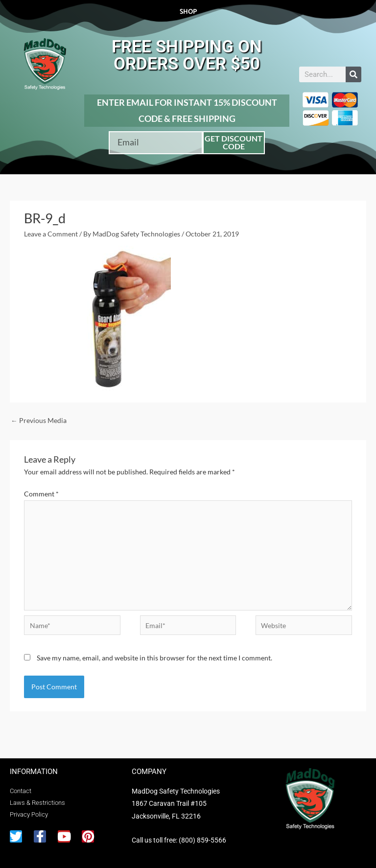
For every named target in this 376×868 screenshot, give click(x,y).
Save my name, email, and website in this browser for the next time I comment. (154, 658)
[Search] (353, 74)
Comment (41, 494)
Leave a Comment (51, 234)
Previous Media (39, 420)
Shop (188, 12)
